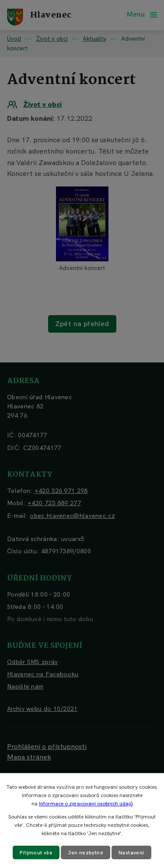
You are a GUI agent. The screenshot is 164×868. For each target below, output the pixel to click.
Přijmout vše (36, 853)
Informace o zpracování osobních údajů (86, 804)
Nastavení (131, 853)
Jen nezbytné (85, 853)
